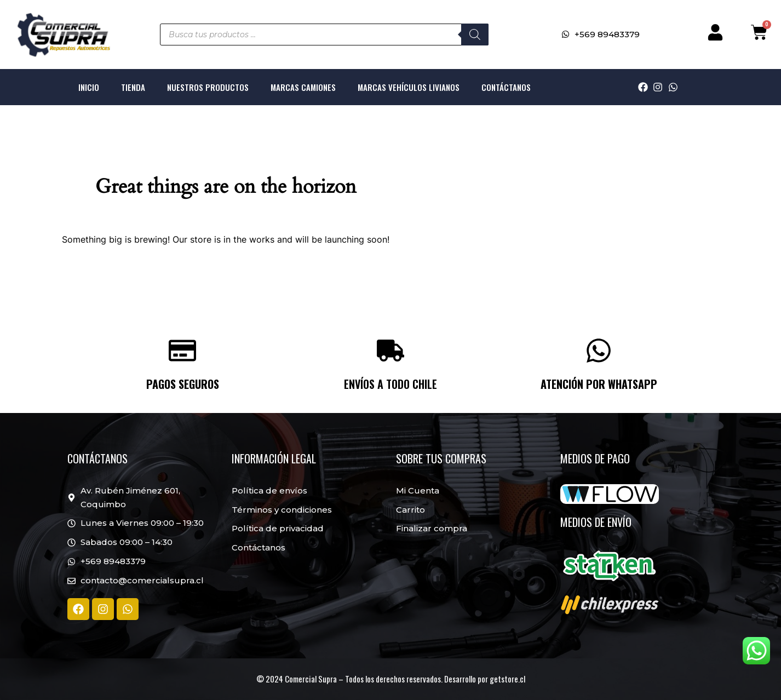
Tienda (133, 87)
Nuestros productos (208, 87)
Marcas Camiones (303, 87)
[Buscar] (475, 35)
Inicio (89, 87)
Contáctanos (506, 87)
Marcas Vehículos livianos (409, 87)
